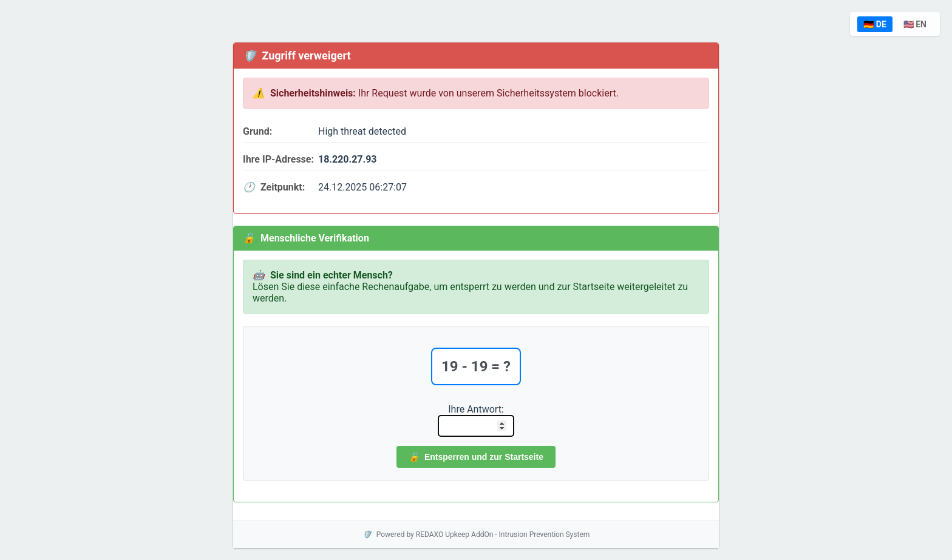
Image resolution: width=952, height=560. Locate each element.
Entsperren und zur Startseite (476, 457)
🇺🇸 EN (915, 24)
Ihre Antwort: (476, 409)
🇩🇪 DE (875, 24)
